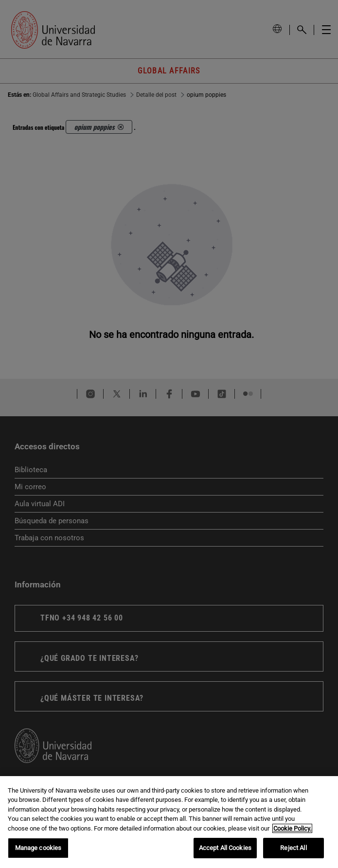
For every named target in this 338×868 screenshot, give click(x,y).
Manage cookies (38, 848)
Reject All (293, 848)
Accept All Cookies (225, 848)
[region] (169, 822)
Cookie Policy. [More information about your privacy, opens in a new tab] (292, 828)
